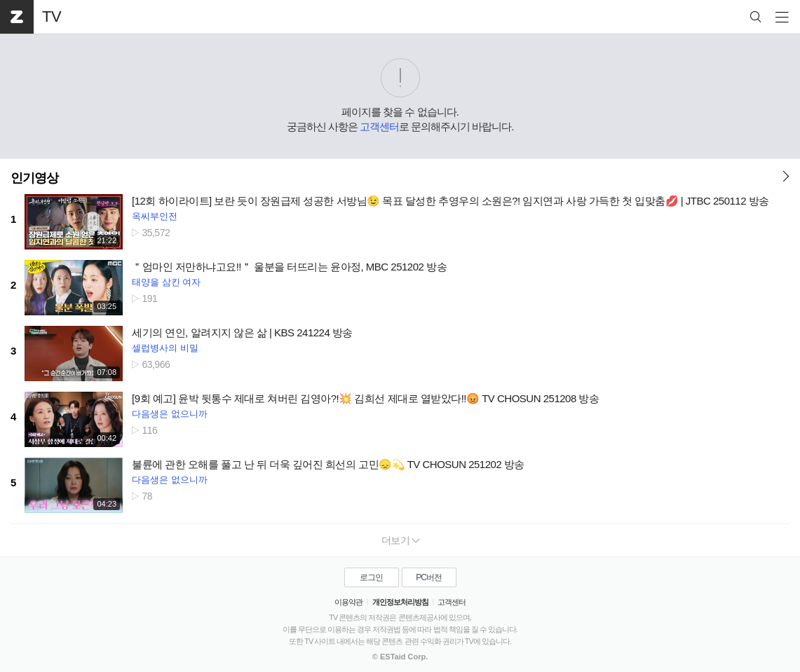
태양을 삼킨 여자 (166, 282)
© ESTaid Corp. (400, 657)
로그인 (371, 577)
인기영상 (34, 178)
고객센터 (379, 126)
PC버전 (429, 577)
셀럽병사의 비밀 (165, 348)
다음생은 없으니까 (170, 414)
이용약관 (348, 602)
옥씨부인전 (155, 216)
